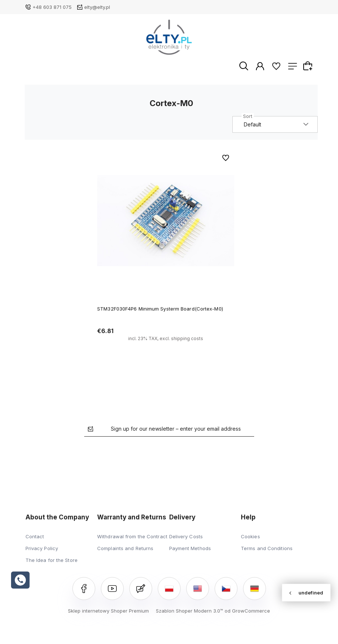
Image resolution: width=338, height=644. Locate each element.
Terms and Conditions (267, 549)
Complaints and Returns (125, 549)
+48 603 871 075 (52, 7)
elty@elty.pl (97, 7)
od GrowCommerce (247, 611)
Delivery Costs (186, 537)
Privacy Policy (42, 549)
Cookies (250, 537)
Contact (35, 537)
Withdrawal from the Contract (132, 537)
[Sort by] (275, 125)
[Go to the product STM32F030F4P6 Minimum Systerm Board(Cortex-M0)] (166, 221)
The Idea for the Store (52, 560)
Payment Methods (190, 549)
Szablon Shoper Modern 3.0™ (190, 611)
